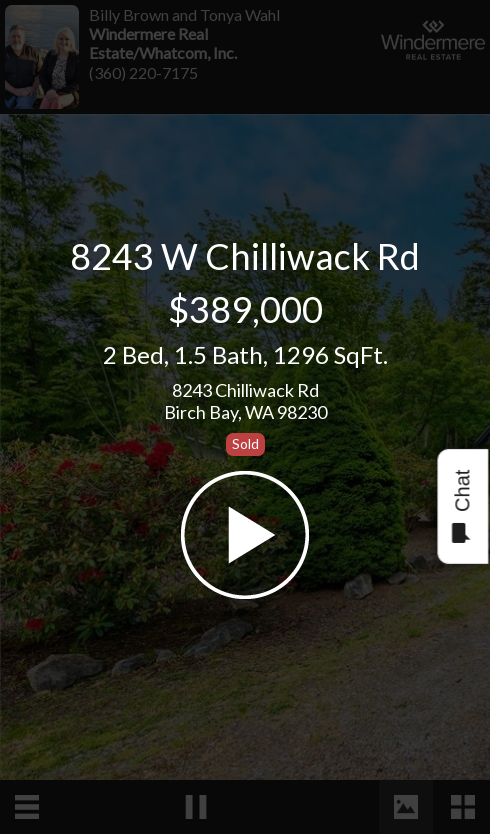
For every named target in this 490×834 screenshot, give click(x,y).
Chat (461, 506)
